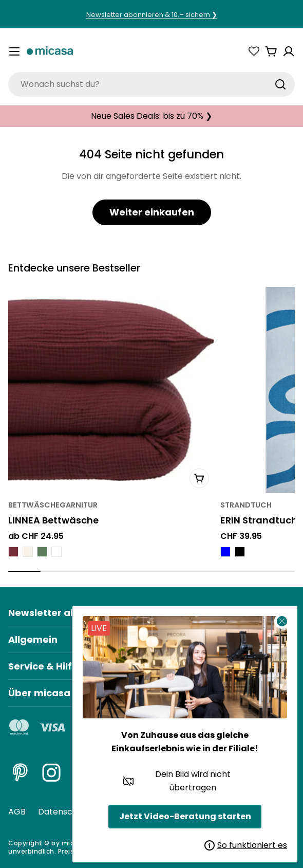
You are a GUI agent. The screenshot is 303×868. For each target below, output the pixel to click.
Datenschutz (64, 812)
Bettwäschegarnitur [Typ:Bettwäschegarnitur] (53, 505)
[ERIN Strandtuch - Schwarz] (240, 552)
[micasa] (50, 52)
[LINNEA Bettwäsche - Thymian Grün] (42, 552)
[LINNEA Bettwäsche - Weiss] (56, 552)
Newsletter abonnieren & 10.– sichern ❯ (152, 15)
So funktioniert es (246, 845)
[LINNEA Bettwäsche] (111, 390)
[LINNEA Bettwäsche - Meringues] (28, 552)
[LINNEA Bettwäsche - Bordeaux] (13, 552)
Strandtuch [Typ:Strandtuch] (246, 505)
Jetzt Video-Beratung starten (185, 816)
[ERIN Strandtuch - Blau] (225, 552)
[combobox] (151, 84)
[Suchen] (280, 84)
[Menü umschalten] (14, 51)
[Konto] (289, 51)
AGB (17, 812)
